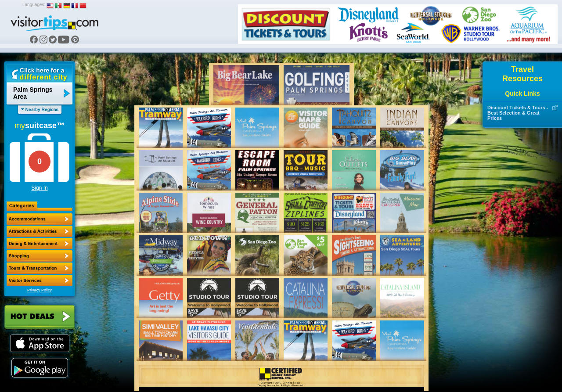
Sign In (39, 188)
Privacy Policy (40, 290)
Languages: (34, 5)
